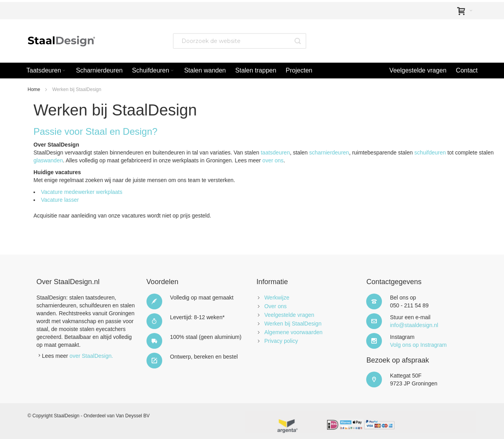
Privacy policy (281, 341)
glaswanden (48, 160)
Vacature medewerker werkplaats (82, 192)
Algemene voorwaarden (293, 332)
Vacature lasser (60, 200)
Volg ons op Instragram (418, 345)
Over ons (275, 306)
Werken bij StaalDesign (293, 324)
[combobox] (240, 41)
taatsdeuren (275, 153)
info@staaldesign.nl (414, 325)
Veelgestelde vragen (289, 315)
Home (34, 89)
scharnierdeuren (329, 153)
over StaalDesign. (92, 356)
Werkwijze (277, 298)
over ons (273, 160)
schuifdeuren (430, 153)
